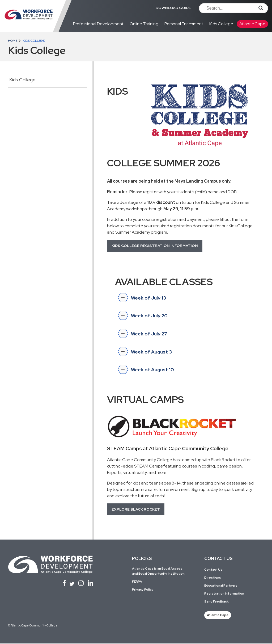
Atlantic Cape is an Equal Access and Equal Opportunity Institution (158, 571)
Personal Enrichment (184, 24)
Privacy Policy (143, 590)
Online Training (144, 24)
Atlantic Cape (252, 24)
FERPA (137, 582)
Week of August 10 (146, 371)
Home (13, 41)
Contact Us (213, 570)
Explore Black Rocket (136, 510)
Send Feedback (216, 602)
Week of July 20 (143, 316)
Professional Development (98, 24)
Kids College (221, 24)
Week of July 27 (143, 334)
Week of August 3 (145, 352)
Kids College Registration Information (155, 246)
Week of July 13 (142, 298)
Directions (213, 578)
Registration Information (224, 594)
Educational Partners (221, 586)
